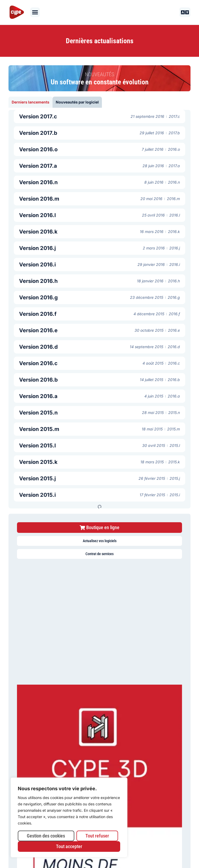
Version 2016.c (38, 363)
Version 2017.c (38, 116)
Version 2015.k (38, 462)
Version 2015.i (37, 495)
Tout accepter (69, 846)
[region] (69, 817)
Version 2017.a (38, 166)
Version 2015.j (37, 478)
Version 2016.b (38, 380)
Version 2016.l (37, 215)
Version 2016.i (37, 265)
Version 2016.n (38, 182)
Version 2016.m (39, 199)
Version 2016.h (38, 281)
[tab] (31, 102)
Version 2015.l (37, 446)
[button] (35, 12)
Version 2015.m (39, 429)
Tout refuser (97, 836)
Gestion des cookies (46, 836)
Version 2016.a (38, 396)
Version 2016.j (37, 248)
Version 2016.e (38, 330)
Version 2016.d (38, 347)
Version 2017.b (38, 133)
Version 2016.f (38, 314)
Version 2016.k (38, 232)
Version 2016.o (38, 149)
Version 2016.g (38, 297)
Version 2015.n (38, 413)
